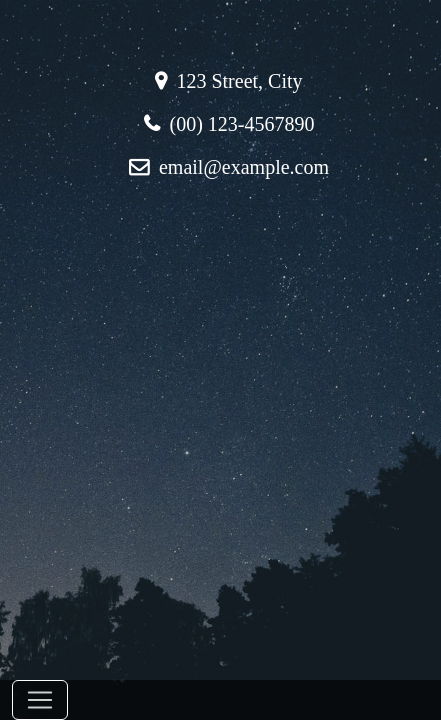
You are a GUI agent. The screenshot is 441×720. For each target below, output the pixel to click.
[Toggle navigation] (40, 700)
